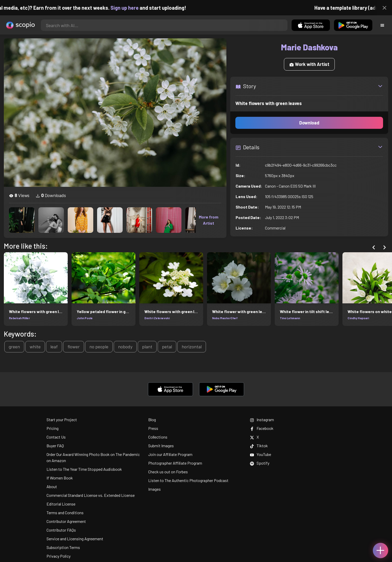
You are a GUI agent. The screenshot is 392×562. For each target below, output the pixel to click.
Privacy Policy (59, 556)
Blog (152, 420)
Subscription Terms (63, 547)
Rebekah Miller (19, 318)
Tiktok (259, 446)
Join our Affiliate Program (170, 454)
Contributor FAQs (61, 530)
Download (309, 123)
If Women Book (60, 478)
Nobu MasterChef (225, 318)
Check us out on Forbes (168, 472)
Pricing (53, 428)
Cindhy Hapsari (358, 318)
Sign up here (130, 8)
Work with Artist (309, 64)
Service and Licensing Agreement (75, 539)
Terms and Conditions (65, 513)
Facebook (262, 428)
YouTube (261, 454)
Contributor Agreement (66, 521)
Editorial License (61, 504)
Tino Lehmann (290, 318)
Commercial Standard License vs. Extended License (91, 495)
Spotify (260, 463)
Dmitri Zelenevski (157, 318)
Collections (158, 437)
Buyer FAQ (55, 446)
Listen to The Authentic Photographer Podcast (188, 480)
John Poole (85, 318)
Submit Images (161, 446)
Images (154, 489)
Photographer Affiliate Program (175, 463)
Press (153, 428)
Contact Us (56, 437)
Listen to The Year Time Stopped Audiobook (84, 469)
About (52, 486)
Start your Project (62, 420)
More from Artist (209, 220)
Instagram (262, 420)
